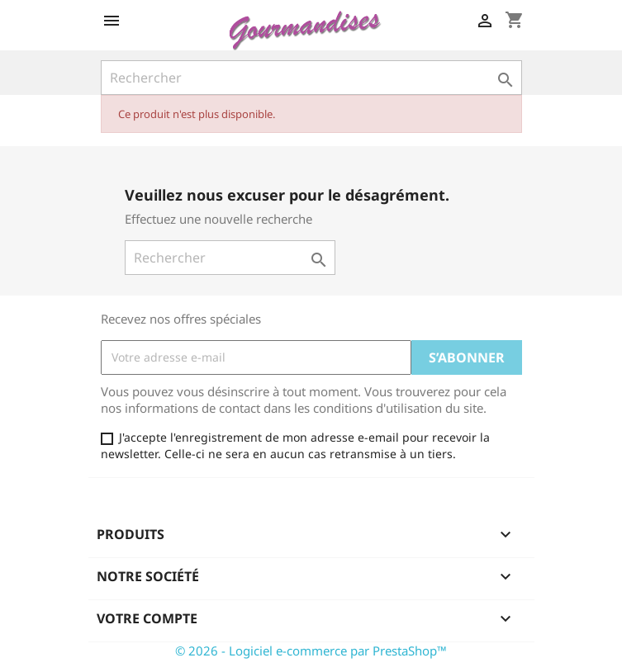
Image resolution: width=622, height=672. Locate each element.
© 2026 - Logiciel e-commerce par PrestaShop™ (311, 651)
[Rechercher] (311, 78)
